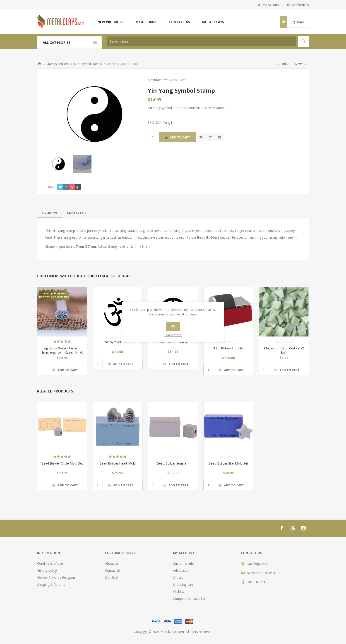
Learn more (173, 335)
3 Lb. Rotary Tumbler (228, 348)
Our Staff (112, 577)
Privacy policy (47, 570)
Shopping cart (183, 585)
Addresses (181, 570)
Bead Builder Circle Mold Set (62, 463)
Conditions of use (50, 563)
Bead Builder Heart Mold (118, 463)
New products (110, 22)
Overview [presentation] (50, 213)
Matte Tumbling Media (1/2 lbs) (284, 350)
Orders (178, 577)
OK (173, 326)
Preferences (300, 5)
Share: (51, 187)
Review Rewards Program (56, 577)
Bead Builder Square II (173, 463)
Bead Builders (208, 237)
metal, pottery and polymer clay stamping (54, 295)
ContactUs (113, 570)
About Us (112, 563)
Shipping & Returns (51, 585)
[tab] (50, 213)
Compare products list (189, 599)
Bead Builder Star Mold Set (228, 463)
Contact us (180, 22)
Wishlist (179, 592)
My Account (271, 5)
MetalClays (177, 80)
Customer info (184, 563)
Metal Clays (213, 22)
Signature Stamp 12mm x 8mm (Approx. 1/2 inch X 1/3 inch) (62, 352)
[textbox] (201, 41)
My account (146, 22)
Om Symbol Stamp (118, 342)
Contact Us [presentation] (77, 213)
